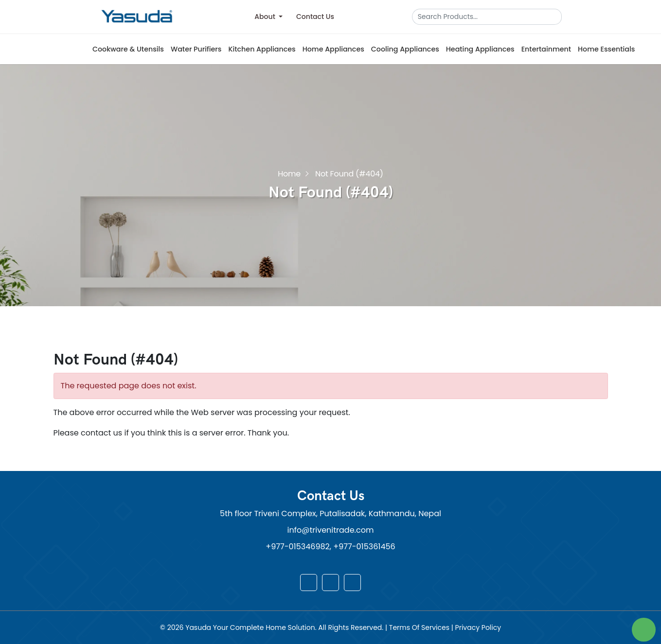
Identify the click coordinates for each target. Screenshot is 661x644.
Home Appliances (333, 49)
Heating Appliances (480, 49)
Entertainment (546, 49)
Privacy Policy (478, 627)
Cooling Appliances (405, 49)
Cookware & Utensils (128, 49)
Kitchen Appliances (262, 49)
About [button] (266, 17)
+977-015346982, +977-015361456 (330, 547)
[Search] (483, 17)
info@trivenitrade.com (331, 530)
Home (289, 173)
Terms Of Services (420, 627)
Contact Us (315, 17)
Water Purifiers (196, 49)
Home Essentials (606, 49)
